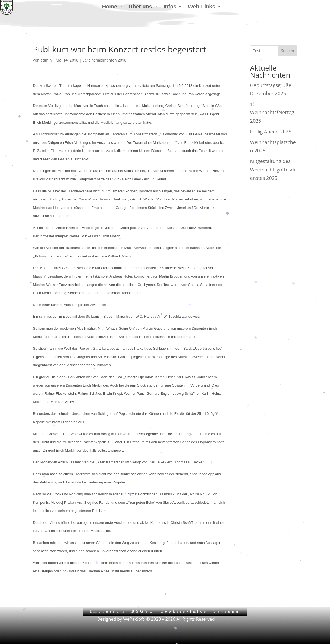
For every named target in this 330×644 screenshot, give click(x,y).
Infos (170, 7)
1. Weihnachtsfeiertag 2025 (272, 112)
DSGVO (143, 611)
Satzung (227, 611)
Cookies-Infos (184, 611)
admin (46, 60)
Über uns (140, 7)
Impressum (108, 611)
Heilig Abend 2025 (271, 132)
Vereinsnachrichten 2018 (104, 60)
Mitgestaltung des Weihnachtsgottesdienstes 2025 (273, 169)
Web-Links (202, 7)
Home (110, 7)
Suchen (288, 51)
